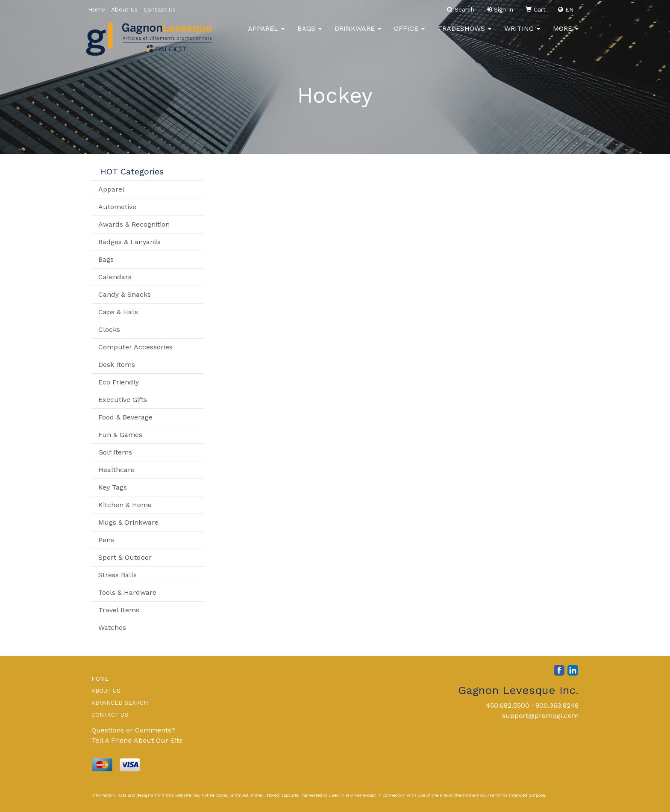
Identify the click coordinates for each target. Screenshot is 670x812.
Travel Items (119, 610)
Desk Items (117, 365)
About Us (124, 9)
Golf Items (115, 452)
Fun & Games (120, 435)
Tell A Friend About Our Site (137, 740)
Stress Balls (118, 575)
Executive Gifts (123, 400)
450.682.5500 (508, 705)
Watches (112, 627)
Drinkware (358, 34)
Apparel (266, 34)
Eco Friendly (119, 382)
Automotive (117, 207)
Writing (522, 34)
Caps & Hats (118, 312)
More (566, 34)
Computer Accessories (135, 347)
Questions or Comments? (133, 730)
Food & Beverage (125, 417)
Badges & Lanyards (129, 242)
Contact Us (160, 9)
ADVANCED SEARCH (120, 703)
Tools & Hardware (127, 592)
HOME (100, 679)
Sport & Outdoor (125, 557)
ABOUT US (106, 691)
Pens (106, 540)
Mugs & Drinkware (128, 522)
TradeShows (464, 34)
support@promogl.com (540, 716)
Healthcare (116, 470)
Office (409, 34)
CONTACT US (110, 715)
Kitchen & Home (125, 505)
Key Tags (113, 487)
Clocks (109, 329)
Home (97, 9)
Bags (310, 34)
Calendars (115, 277)
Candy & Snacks (125, 294)
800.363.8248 (557, 705)
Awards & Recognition (134, 224)
